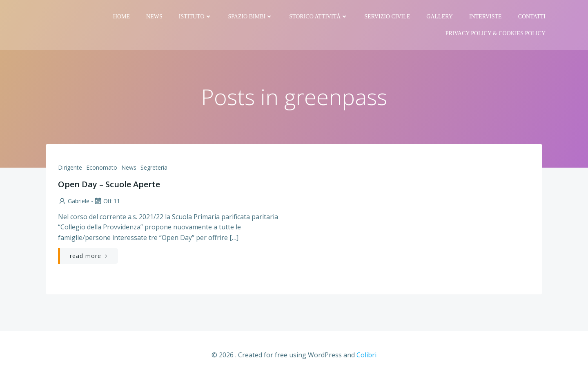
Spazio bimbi (251, 17)
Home (121, 17)
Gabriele (74, 201)
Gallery (440, 17)
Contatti (532, 17)
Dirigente (70, 167)
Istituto (195, 17)
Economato (102, 167)
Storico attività (318, 17)
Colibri (366, 355)
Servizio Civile (387, 17)
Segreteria (154, 167)
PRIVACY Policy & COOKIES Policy (496, 33)
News (154, 17)
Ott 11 (107, 201)
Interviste (486, 17)
